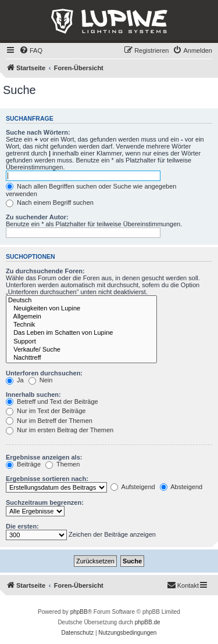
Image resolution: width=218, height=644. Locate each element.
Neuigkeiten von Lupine (81, 309)
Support (81, 342)
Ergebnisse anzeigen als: (44, 457)
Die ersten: (22, 526)
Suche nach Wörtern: (38, 132)
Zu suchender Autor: (37, 217)
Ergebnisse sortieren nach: (47, 479)
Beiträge (23, 464)
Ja (15, 380)
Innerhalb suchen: (33, 395)
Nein (41, 380)
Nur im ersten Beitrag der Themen (60, 430)
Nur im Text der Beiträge (46, 411)
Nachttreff (81, 358)
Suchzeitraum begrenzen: (45, 502)
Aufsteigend (133, 487)
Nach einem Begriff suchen (50, 202)
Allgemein (81, 317)
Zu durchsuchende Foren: (45, 271)
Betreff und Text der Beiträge (52, 401)
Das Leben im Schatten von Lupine (81, 333)
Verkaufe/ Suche (81, 350)
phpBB (79, 612)
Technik (81, 325)
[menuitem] (31, 50)
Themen (62, 464)
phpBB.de (148, 622)
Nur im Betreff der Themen (49, 421)
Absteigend (181, 487)
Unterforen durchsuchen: (44, 373)
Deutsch (81, 301)
